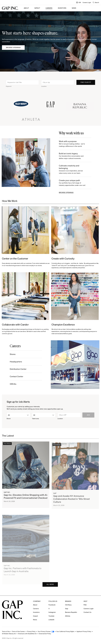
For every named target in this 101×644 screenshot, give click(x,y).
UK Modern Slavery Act (9, 634)
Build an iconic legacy (75, 156)
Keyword (9, 89)
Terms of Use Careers (18, 631)
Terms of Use (6, 631)
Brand (9, 419)
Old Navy (68, 605)
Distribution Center (16, 369)
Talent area (35, 419)
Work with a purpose (75, 144)
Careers (49, 8)
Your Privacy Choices (44, 631)
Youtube (51, 616)
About (26, 8)
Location (44, 89)
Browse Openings (13, 47)
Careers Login (87, 2)
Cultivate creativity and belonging (75, 169)
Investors (62, 8)
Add (88, 415)
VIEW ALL (11, 384)
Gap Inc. (7, 498)
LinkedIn (51, 620)
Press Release (7, 449)
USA (79, 3)
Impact (37, 8)
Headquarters (13, 362)
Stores (10, 354)
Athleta (68, 616)
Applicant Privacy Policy (84, 631)
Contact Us (87, 612)
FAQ (85, 605)
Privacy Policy (31, 631)
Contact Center (14, 377)
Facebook (52, 605)
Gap (67, 609)
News (74, 8)
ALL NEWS (50, 587)
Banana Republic (71, 612)
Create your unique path (75, 183)
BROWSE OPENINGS (69, 192)
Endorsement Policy (45, 634)
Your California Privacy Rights (65, 631)
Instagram (52, 612)
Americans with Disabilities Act (27, 634)
